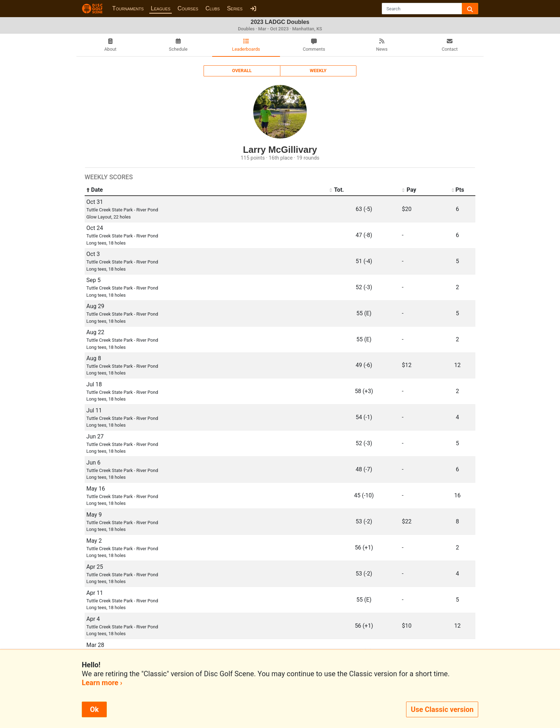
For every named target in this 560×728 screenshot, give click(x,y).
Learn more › (102, 683)
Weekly (318, 71)
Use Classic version (442, 709)
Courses (188, 8)
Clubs (212, 8)
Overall (242, 71)
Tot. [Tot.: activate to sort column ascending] (337, 190)
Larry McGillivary (280, 150)
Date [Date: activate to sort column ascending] (95, 190)
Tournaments (128, 8)
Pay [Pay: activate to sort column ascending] (409, 190)
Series (235, 8)
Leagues (161, 8)
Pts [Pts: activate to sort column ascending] (457, 190)
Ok (94, 709)
